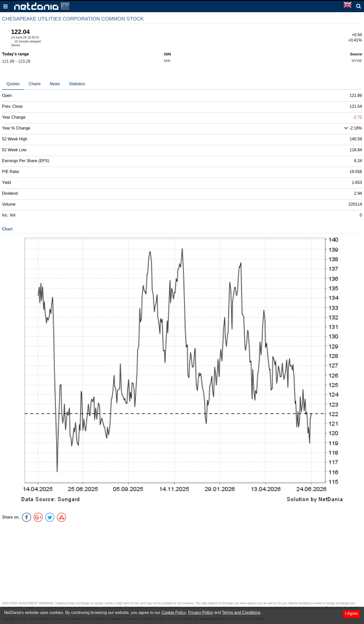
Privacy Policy (201, 612)
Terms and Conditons (241, 612)
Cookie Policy (174, 612)
